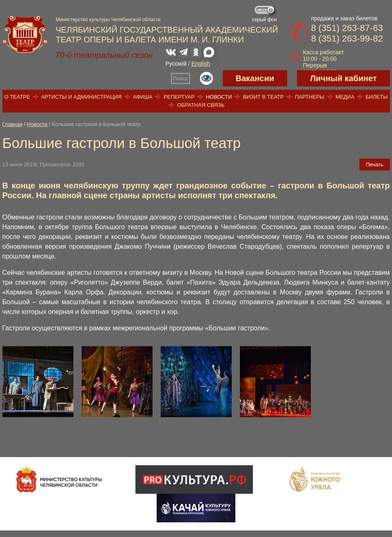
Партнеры (310, 97)
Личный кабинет (343, 78)
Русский (176, 64)
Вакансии (255, 78)
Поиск (180, 78)
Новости (219, 97)
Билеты (377, 97)
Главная (12, 124)
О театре (17, 97)
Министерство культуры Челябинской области (108, 20)
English (201, 64)
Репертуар (179, 97)
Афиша (143, 97)
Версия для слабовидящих (206, 78)
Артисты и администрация (82, 97)
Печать (375, 165)
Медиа (345, 97)
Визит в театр (264, 97)
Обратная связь (201, 105)
